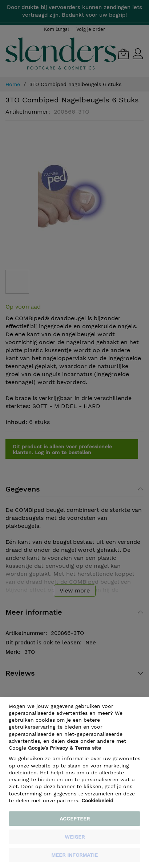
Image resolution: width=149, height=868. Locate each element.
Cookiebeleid (97, 800)
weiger (75, 837)
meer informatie (74, 855)
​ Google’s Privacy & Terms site (65, 748)
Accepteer (75, 819)
